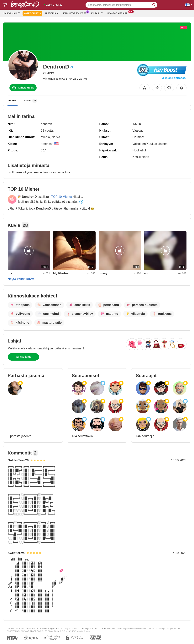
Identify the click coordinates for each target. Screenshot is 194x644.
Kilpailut (97, 13)
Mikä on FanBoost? (174, 78)
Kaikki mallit (12, 13)
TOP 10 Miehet (62, 197)
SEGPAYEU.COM (98, 629)
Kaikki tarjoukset (76, 13)
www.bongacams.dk (52, 629)
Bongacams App (118, 13)
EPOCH (83, 629)
